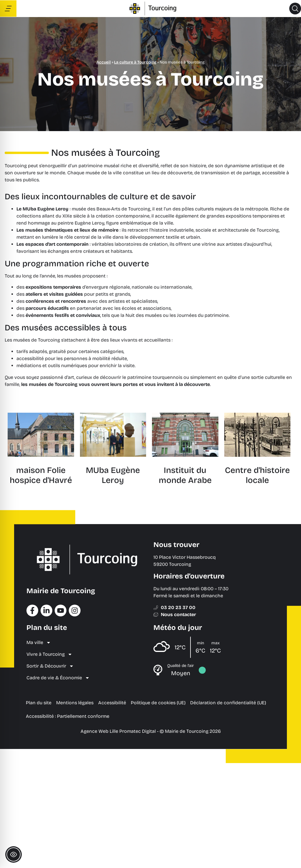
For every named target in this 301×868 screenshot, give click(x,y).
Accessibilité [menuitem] (112, 703)
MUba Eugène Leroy (113, 475)
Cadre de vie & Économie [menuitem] (58, 678)
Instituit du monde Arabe (185, 475)
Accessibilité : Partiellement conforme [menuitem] (68, 716)
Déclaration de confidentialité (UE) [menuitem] (228, 703)
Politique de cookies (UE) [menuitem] (158, 703)
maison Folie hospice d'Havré (41, 475)
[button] (295, 9)
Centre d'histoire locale (257, 475)
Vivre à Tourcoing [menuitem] (49, 654)
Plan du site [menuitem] (39, 703)
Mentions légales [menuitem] (75, 703)
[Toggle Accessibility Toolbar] (14, 854)
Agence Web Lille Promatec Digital (118, 731)
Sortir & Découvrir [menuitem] (50, 666)
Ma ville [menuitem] (39, 643)
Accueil (104, 62)
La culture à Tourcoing (135, 62)
